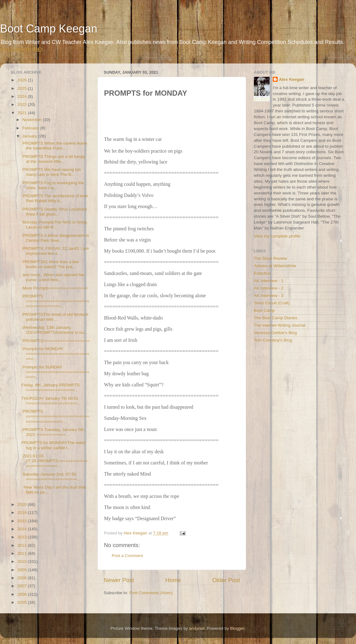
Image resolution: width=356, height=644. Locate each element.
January (30, 136)
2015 (23, 521)
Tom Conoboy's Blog (273, 340)
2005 (23, 602)
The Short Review (270, 258)
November (33, 120)
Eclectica (262, 273)
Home (173, 580)
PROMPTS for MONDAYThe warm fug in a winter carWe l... (54, 445)
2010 (23, 561)
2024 (23, 96)
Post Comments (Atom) (151, 593)
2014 (23, 529)
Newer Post (119, 580)
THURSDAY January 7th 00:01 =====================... (51, 401)
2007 (23, 586)
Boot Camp (264, 310)
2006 (23, 594)
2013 (23, 537)
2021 (23, 113)
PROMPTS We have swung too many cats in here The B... (51, 172)
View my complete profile (277, 236)
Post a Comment (127, 556)
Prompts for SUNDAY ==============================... (55, 372)
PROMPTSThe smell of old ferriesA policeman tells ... (55, 317)
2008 (23, 578)
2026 (23, 80)
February (31, 128)
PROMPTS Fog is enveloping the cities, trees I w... (53, 185)
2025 (23, 88)
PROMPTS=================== (55, 341)
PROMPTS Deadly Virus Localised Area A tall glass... (54, 212)
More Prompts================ (55, 288)
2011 (23, 553)
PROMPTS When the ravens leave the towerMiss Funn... (54, 146)
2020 (23, 505)
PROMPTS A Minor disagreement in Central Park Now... (55, 238)
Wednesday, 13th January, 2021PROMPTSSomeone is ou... (54, 330)
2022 (23, 104)
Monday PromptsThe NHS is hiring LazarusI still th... (54, 225)
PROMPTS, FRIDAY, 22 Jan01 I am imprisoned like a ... (55, 251)
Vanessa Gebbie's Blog (275, 333)
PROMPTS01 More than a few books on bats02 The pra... (50, 264)
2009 (23, 570)
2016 (23, 513)
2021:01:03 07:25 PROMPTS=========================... (54, 461)
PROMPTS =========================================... (55, 416)
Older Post (226, 580)
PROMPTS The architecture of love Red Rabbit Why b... (55, 198)
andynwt (197, 628)
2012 (23, 545)
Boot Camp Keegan (49, 29)
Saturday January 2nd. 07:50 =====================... (51, 477)
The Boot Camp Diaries (276, 318)
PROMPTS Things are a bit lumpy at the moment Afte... (53, 159)
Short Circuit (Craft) (272, 303)
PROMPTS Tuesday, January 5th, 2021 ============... (53, 432)
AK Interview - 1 (269, 281)
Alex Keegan (291, 79)
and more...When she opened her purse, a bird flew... (53, 277)
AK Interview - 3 (269, 296)
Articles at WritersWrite (275, 266)
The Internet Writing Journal (280, 325)
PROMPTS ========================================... (55, 301)
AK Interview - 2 (269, 288)
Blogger (237, 628)
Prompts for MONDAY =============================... (55, 354)
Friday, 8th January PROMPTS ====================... (51, 387)
